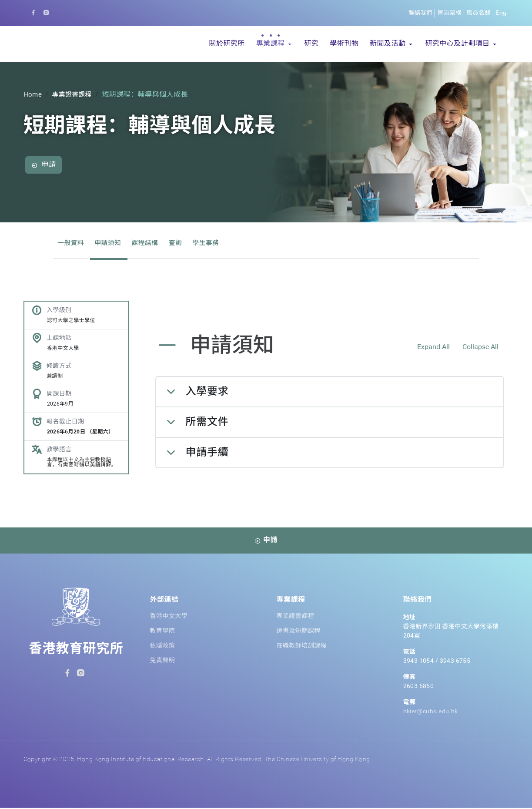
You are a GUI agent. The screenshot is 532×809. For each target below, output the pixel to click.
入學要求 (207, 393)
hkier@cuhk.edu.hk (431, 713)
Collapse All (480, 349)
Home (33, 95)
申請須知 (111, 243)
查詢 (183, 243)
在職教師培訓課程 (302, 647)
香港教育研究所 (76, 651)
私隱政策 (163, 647)
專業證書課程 (74, 95)
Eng (501, 13)
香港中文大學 (169, 618)
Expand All (433, 349)
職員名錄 (478, 13)
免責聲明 (163, 662)
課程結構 (151, 243)
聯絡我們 (418, 13)
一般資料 (72, 243)
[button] (274, 44)
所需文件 (207, 423)
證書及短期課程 (299, 632)
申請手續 (207, 454)
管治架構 (448, 13)
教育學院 (163, 632)
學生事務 (215, 243)
